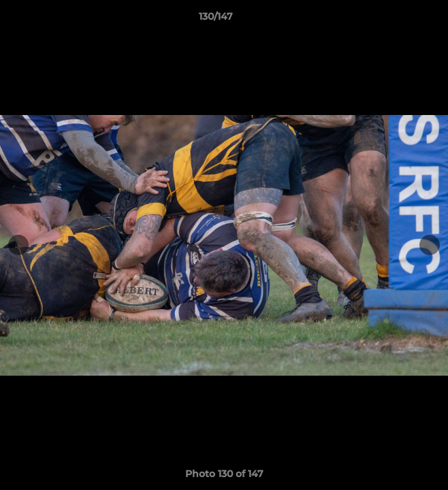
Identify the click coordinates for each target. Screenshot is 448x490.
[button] (399, 20)
